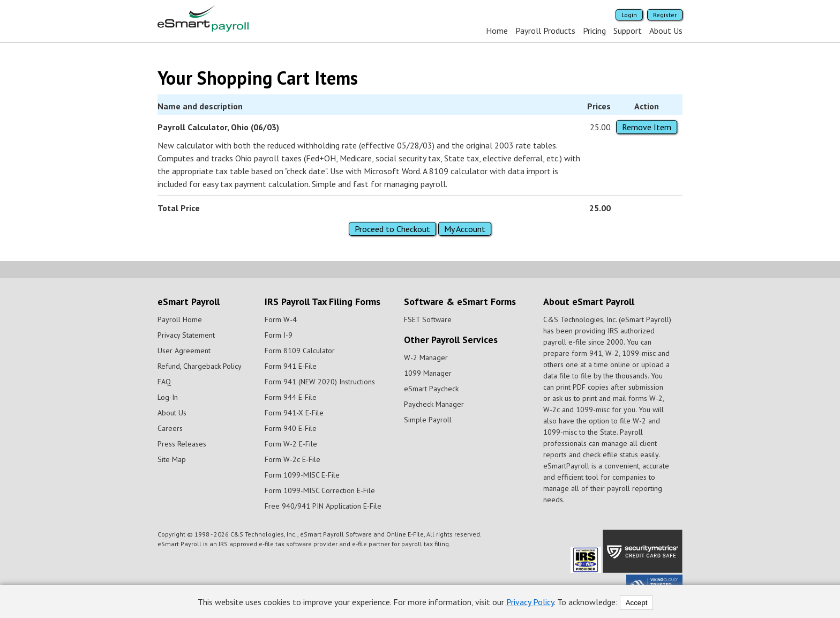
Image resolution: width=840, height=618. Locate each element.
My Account (465, 229)
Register (665, 15)
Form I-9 (279, 335)
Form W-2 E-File (291, 444)
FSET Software (428, 319)
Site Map (172, 459)
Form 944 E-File (291, 397)
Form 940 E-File (291, 428)
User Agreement (184, 351)
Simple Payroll (428, 420)
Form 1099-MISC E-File (302, 475)
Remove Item (647, 127)
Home (497, 31)
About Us (666, 31)
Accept (637, 603)
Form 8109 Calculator (300, 351)
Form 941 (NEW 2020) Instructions (320, 382)
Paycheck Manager (434, 404)
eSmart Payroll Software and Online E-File (362, 534)
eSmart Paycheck (431, 389)
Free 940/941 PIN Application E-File (323, 506)
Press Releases (182, 444)
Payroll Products (545, 31)
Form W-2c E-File (292, 459)
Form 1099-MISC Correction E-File (320, 490)
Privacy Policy (530, 602)
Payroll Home (180, 319)
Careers (170, 428)
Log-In (168, 397)
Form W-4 (281, 319)
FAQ (164, 382)
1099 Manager (428, 373)
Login (629, 15)
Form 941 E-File (291, 366)
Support (628, 31)
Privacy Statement (186, 335)
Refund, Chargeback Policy (200, 366)
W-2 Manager (426, 358)
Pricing (594, 31)
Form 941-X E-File (294, 413)
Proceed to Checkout (392, 229)
